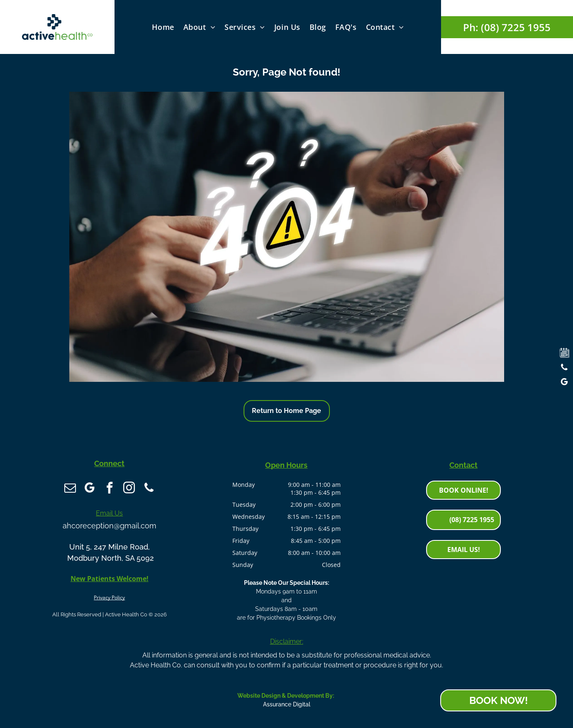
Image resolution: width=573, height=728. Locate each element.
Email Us (109, 511)
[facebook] (110, 489)
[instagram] (124, 489)
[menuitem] (163, 27)
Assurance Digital (287, 704)
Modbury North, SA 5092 (110, 556)
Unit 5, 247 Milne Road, (110, 544)
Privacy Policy (109, 595)
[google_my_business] (95, 489)
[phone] (139, 489)
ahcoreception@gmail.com (110, 523)
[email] (80, 489)
